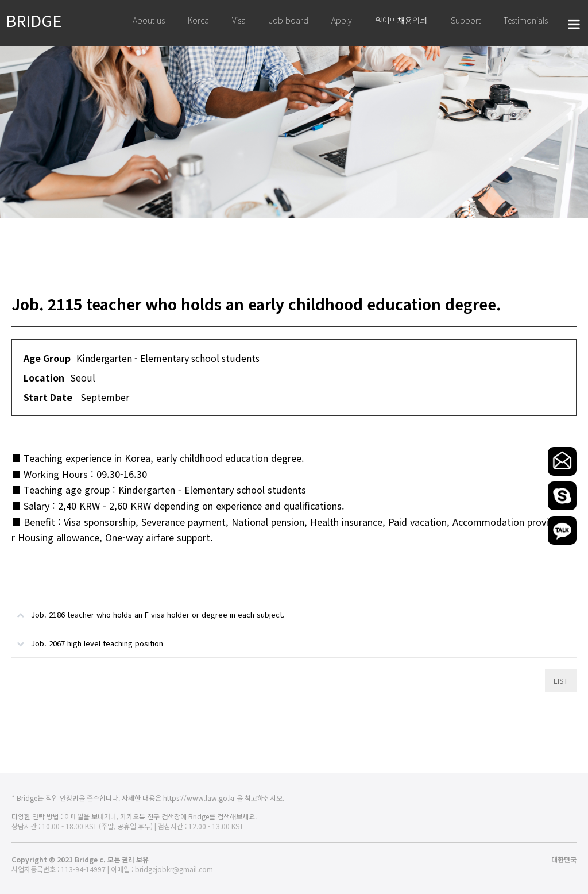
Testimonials (526, 20)
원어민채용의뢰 (401, 20)
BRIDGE (34, 20)
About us (149, 20)
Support (466, 20)
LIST (561, 681)
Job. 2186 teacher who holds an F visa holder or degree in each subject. (148, 610)
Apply (342, 20)
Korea (198, 20)
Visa (239, 20)
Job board (289, 20)
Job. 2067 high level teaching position (87, 639)
